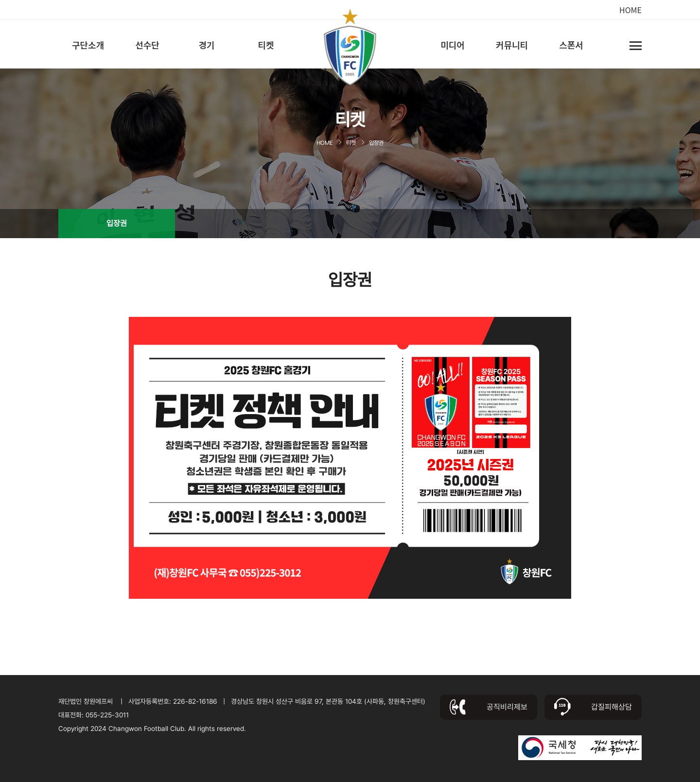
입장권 (117, 223)
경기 (206, 45)
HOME (630, 10)
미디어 (453, 45)
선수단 (147, 45)
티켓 (266, 45)
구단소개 (88, 45)
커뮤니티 (512, 45)
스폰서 (571, 45)
